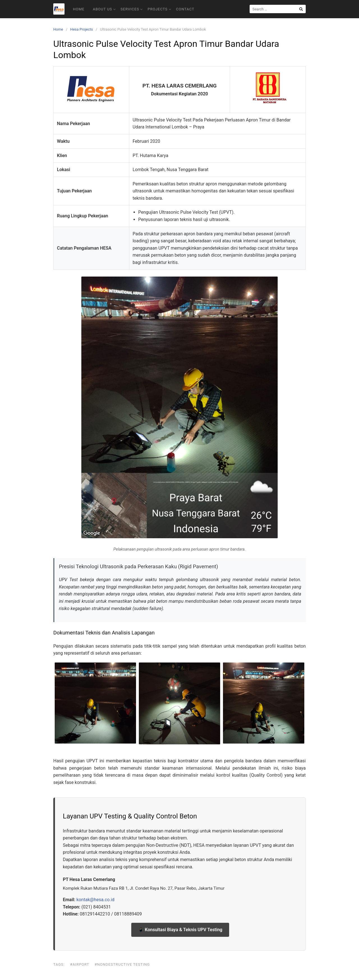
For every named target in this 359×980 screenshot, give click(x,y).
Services (132, 9)
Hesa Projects (81, 29)
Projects (159, 9)
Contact (185, 9)
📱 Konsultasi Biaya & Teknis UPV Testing (180, 930)
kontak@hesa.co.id (95, 900)
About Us (104, 9)
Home (79, 9)
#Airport (80, 964)
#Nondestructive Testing (122, 964)
